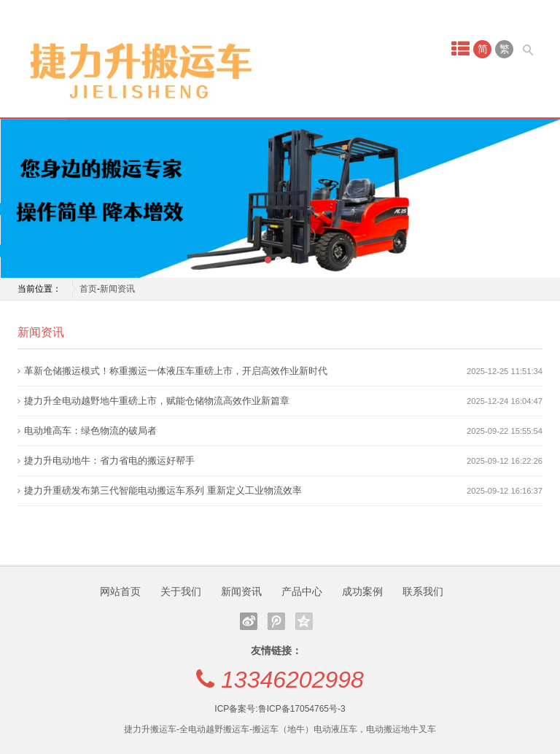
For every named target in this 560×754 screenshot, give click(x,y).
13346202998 (292, 680)
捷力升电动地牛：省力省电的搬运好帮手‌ (109, 460)
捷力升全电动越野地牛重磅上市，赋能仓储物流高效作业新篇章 (157, 401)
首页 (88, 289)
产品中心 (302, 591)
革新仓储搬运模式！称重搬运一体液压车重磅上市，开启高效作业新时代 (176, 371)
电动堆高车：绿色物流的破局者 (90, 431)
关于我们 (181, 591)
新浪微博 (249, 621)
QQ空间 (304, 621)
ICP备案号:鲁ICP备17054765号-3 (280, 709)
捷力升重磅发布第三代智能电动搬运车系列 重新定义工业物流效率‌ (163, 490)
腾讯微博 (276, 621)
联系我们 (423, 591)
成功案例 (362, 591)
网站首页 (120, 591)
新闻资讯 (117, 289)
